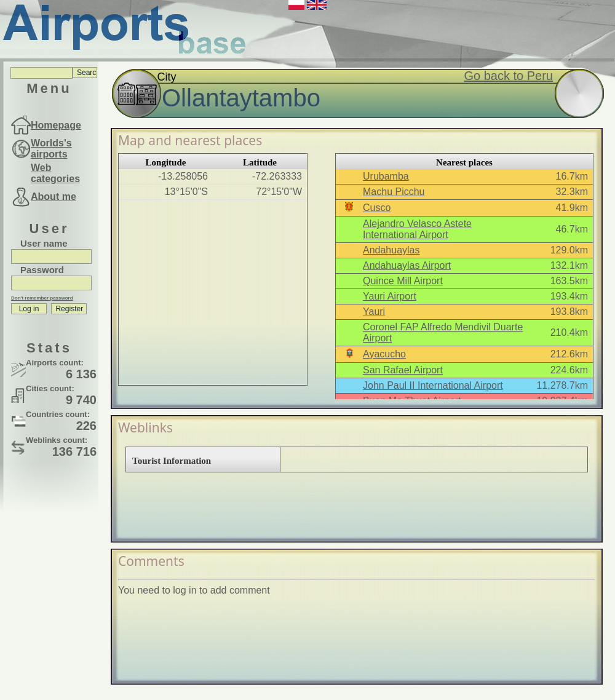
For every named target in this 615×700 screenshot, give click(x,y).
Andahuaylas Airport (407, 265)
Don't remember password (42, 298)
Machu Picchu (394, 192)
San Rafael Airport (403, 370)
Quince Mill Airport (403, 281)
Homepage (56, 125)
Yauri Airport (390, 296)
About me (54, 197)
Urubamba (386, 176)
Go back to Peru (508, 76)
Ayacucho (384, 354)
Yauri (374, 312)
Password (42, 270)
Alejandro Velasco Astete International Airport (417, 229)
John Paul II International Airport (433, 385)
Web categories (55, 173)
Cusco (377, 208)
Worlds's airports (51, 149)
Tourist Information (172, 461)
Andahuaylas (391, 250)
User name (44, 243)
